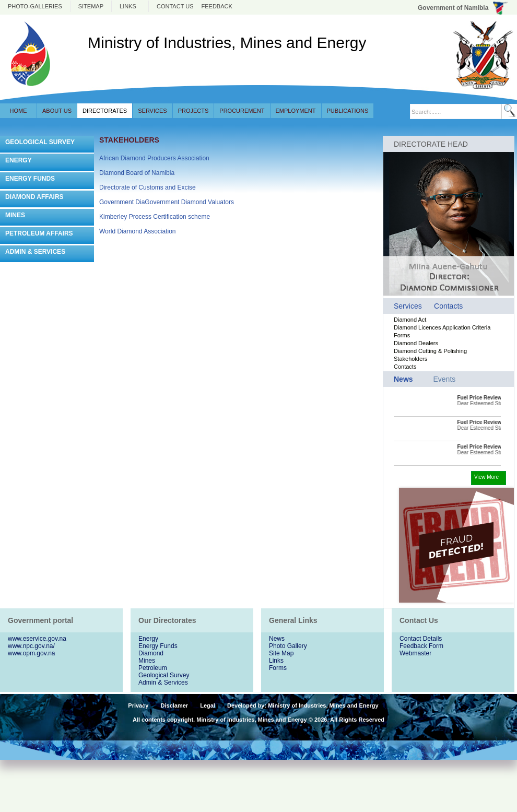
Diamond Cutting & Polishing (430, 351)
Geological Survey (164, 675)
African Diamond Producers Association (154, 158)
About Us (57, 111)
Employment (296, 111)
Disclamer (175, 705)
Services (152, 111)
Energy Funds (158, 646)
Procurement (242, 111)
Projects (193, 111)
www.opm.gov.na (32, 653)
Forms (402, 335)
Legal (208, 705)
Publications (348, 111)
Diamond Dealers (416, 343)
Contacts (448, 306)
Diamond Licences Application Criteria (442, 327)
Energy (148, 639)
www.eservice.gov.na (37, 639)
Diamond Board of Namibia (137, 173)
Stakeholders (410, 359)
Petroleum (153, 668)
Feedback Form (421, 646)
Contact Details (421, 639)
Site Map (281, 653)
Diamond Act (410, 320)
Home (19, 111)
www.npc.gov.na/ (31, 646)
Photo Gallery (288, 646)
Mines (147, 661)
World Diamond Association (138, 231)
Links (128, 6)
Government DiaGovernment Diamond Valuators (167, 202)
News (277, 639)
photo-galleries (35, 6)
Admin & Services (163, 682)
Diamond (151, 653)
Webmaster (415, 653)
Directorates (105, 111)
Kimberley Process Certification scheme (155, 217)
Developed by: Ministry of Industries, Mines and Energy (303, 705)
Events (444, 379)
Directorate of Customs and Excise (148, 187)
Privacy (138, 705)
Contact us (175, 6)
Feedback (217, 6)
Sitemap (91, 6)
